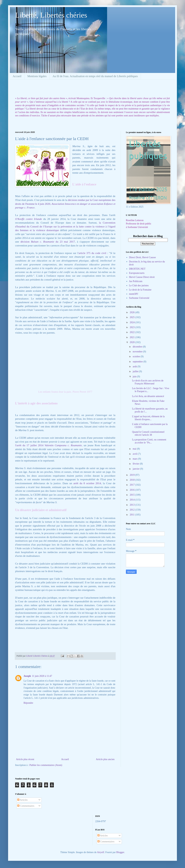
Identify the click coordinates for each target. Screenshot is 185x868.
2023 (133, 327)
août (135, 367)
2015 (133, 495)
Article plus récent (25, 759)
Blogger (120, 852)
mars (135, 459)
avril (135, 454)
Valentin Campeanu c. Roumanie (63, 445)
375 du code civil (96, 253)
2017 (133, 485)
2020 (133, 342)
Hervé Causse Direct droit (142, 277)
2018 (133, 480)
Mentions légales (37, 76)
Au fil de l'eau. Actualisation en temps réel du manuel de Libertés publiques (95, 76)
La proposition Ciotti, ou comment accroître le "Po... (149, 441)
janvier (136, 469)
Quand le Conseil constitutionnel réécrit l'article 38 (148, 433)
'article (82, 253)
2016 (133, 490)
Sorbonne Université (139, 298)
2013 (133, 505)
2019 (133, 475)
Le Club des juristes (139, 285)
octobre (137, 356)
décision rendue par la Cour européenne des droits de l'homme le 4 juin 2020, (65, 204)
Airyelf (101, 852)
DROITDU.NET (137, 269)
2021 (133, 337)
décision (26, 242)
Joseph (27, 676)
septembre (138, 362)
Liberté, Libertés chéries (51, 15)
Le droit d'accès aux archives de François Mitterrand (148, 382)
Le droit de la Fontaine (140, 290)
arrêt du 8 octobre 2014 (87, 483)
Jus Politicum (136, 281)
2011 (133, 515)
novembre (138, 352)
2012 (133, 510)
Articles (22, 800)
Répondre (28, 703)
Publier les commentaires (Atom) (46, 765)
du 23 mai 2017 (57, 242)
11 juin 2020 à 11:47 (42, 676)
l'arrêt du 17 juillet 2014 (30, 445)
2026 (133, 312)
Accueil (17, 76)
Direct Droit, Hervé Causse (142, 257)
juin (135, 377)
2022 (133, 332)
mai (135, 449)
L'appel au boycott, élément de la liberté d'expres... (148, 418)
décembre (138, 347)
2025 (133, 317)
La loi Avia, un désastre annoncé (148, 396)
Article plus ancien (105, 759)
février (136, 464)
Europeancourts (137, 273)
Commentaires (26, 806)
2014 (133, 500)
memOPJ (134, 294)
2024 (133, 322)
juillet (136, 371)
